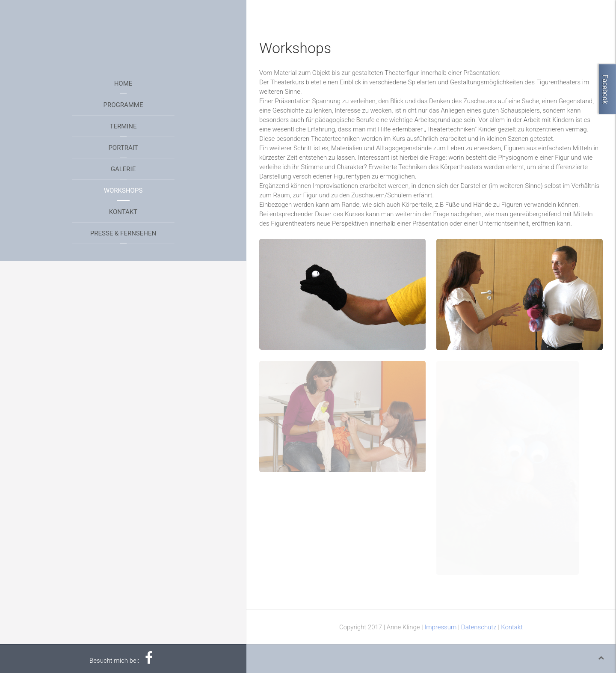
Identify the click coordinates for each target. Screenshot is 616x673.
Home (123, 83)
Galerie (123, 169)
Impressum (440, 627)
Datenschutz (479, 627)
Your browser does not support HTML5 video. (123, 32)
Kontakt (123, 212)
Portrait (123, 148)
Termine (123, 126)
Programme (123, 105)
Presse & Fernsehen (123, 233)
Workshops (123, 191)
